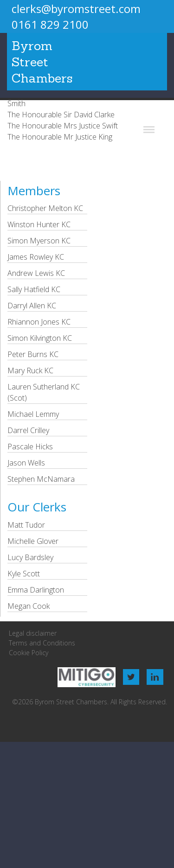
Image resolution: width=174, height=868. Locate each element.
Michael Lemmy (33, 414)
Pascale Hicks (30, 447)
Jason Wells (26, 463)
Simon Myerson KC (39, 241)
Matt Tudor (26, 525)
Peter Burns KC (33, 354)
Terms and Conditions (42, 643)
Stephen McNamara (41, 479)
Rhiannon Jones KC (39, 322)
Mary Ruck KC (30, 370)
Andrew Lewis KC (36, 273)
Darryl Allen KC (32, 306)
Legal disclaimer (33, 633)
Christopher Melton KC (45, 208)
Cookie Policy (29, 653)
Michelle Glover (33, 541)
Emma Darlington (36, 590)
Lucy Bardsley (30, 557)
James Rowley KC (36, 257)
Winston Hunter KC (39, 224)
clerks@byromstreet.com (76, 9)
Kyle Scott (24, 574)
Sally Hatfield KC (34, 289)
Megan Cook (29, 606)
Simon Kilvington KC (40, 338)
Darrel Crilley (28, 430)
